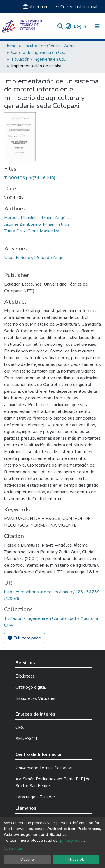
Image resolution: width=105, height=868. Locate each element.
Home (11, 46)
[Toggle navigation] (97, 26)
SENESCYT (27, 739)
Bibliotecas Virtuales (35, 698)
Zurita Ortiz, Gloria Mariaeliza (32, 231)
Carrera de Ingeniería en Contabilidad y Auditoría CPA (39, 53)
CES (20, 728)
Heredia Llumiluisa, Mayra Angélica (38, 218)
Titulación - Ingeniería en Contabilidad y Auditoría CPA (39, 59)
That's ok (76, 859)
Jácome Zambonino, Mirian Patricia (37, 224)
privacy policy (72, 840)
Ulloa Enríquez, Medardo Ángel (34, 258)
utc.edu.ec (36, 7)
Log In (81, 26)
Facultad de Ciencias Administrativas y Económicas (51, 46)
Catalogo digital (31, 687)
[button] (68, 26)
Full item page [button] (25, 638)
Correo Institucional (76, 7)
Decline (27, 859)
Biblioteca (25, 676)
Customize (13, 848)
